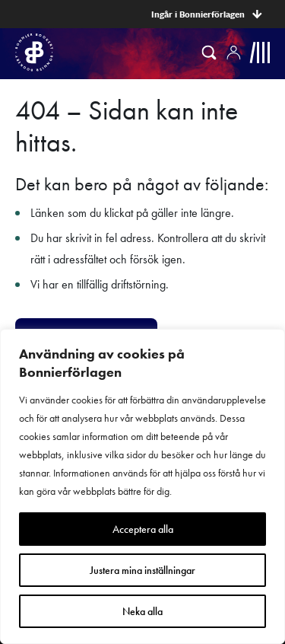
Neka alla (142, 611)
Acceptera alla (143, 529)
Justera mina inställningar (142, 570)
